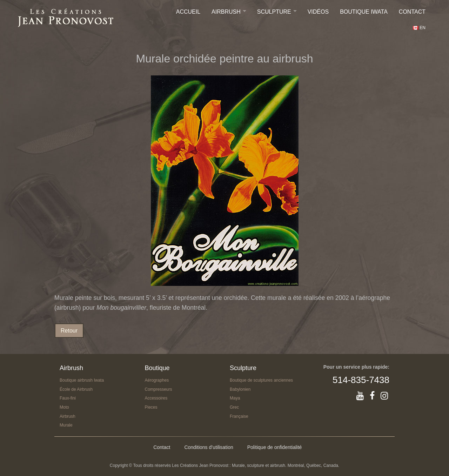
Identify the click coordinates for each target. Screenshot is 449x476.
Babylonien (240, 389)
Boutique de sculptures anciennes (261, 380)
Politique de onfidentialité (275, 447)
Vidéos (318, 12)
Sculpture (274, 12)
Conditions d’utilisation (209, 447)
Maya (235, 398)
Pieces (151, 407)
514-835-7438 (361, 380)
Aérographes (157, 380)
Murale (66, 425)
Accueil (188, 12)
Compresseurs (159, 389)
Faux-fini (68, 398)
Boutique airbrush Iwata (82, 380)
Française (239, 416)
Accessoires (156, 398)
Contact (412, 12)
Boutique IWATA (364, 12)
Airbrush (226, 12)
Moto (64, 407)
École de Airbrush (76, 389)
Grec (234, 407)
